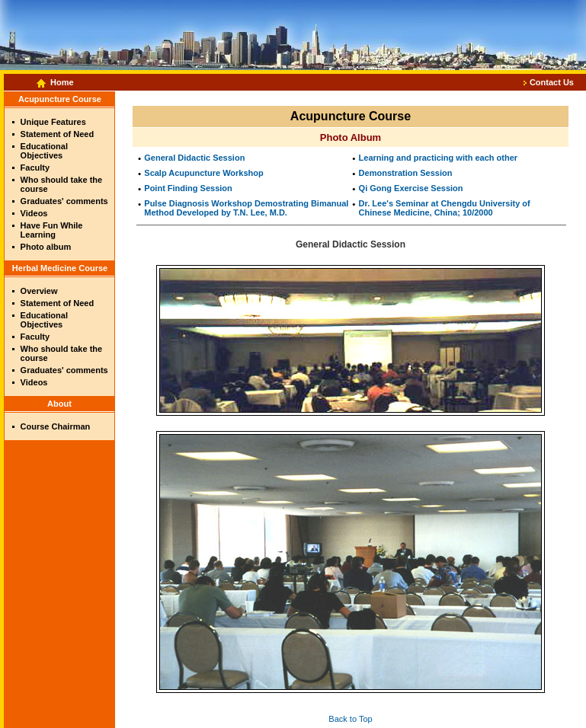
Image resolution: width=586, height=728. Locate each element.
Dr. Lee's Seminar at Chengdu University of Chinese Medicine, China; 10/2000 (445, 208)
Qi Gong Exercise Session (411, 188)
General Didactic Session (194, 158)
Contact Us (552, 82)
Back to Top (350, 719)
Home (62, 82)
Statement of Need (58, 134)
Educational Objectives (44, 151)
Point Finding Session (188, 188)
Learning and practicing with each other (438, 158)
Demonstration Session (406, 173)
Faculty (35, 168)
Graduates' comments (64, 201)
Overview (39, 291)
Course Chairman (56, 426)
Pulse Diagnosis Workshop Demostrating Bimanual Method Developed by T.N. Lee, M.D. (246, 208)
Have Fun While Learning (52, 230)
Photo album (46, 247)
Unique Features (53, 122)
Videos (34, 213)
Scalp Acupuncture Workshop (203, 173)
